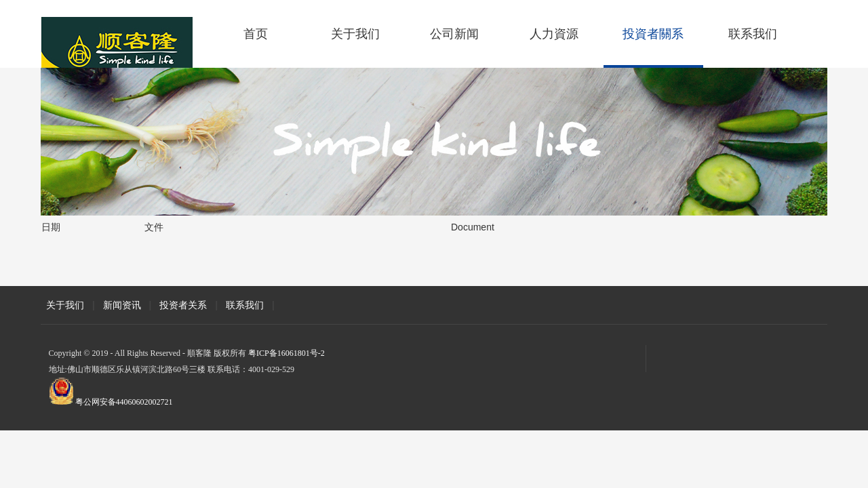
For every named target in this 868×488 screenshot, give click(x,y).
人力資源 (554, 34)
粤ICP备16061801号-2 (287, 353)
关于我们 (355, 34)
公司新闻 (454, 34)
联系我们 (753, 34)
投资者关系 (183, 305)
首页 (256, 34)
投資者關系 (653, 34)
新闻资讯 (122, 305)
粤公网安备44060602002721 (124, 402)
